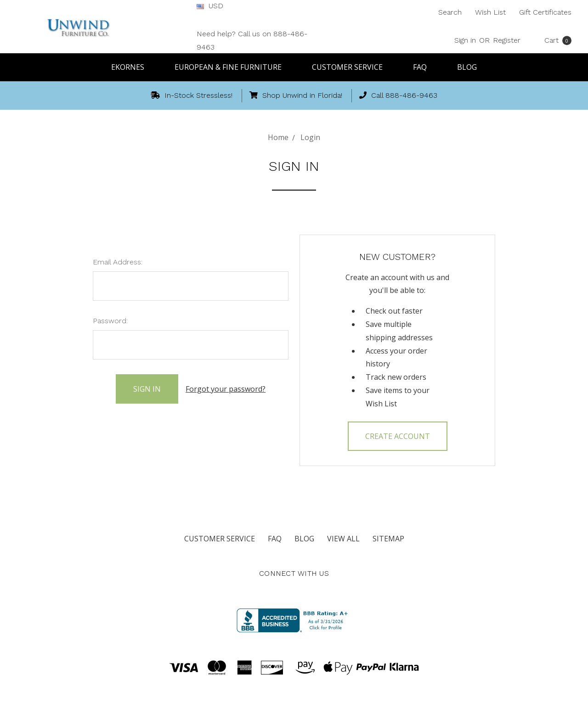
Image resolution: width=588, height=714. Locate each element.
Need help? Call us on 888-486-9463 (252, 40)
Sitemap (388, 539)
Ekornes (132, 67)
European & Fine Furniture (232, 67)
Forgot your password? (226, 388)
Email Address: (118, 262)
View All (343, 539)
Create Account (398, 436)
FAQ (424, 67)
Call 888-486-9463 (398, 95)
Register (507, 40)
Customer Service (351, 67)
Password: (110, 321)
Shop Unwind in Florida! (296, 95)
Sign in (465, 40)
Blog (467, 67)
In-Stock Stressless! (192, 95)
